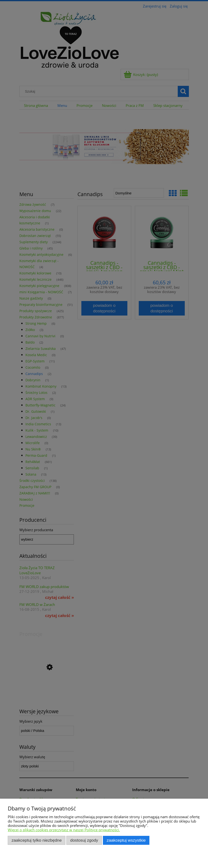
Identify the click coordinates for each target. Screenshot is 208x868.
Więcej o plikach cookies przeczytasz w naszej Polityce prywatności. (64, 830)
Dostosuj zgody (84, 840)
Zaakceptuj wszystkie (126, 840)
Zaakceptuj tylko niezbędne (37, 840)
